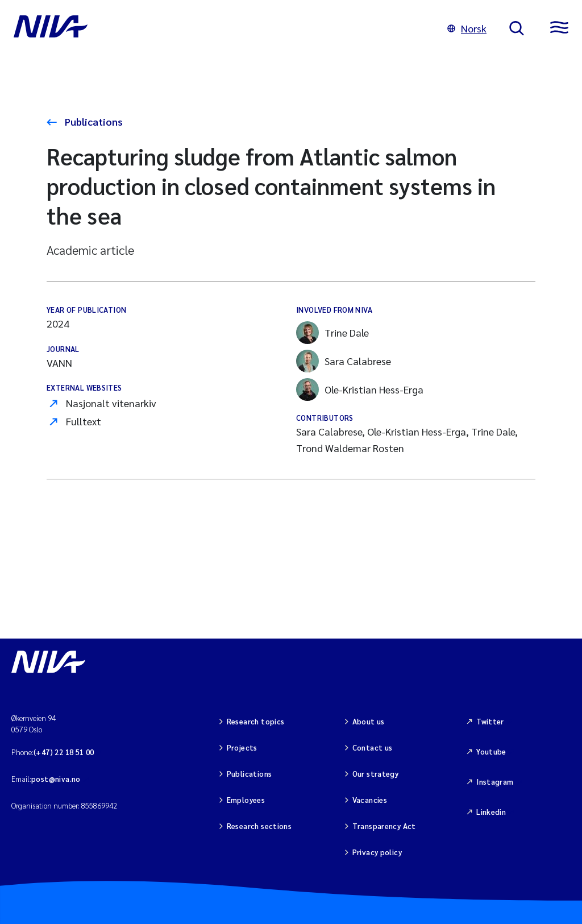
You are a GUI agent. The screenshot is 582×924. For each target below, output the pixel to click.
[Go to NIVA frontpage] (219, 28)
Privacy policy (377, 852)
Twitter (490, 721)
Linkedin (491, 812)
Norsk (467, 28)
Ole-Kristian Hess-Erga (360, 390)
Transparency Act (384, 826)
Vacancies (370, 800)
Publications (93, 121)
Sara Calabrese (344, 361)
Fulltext (84, 421)
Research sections (259, 826)
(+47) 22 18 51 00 (64, 752)
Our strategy (376, 774)
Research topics (256, 721)
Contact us (373, 747)
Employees (246, 800)
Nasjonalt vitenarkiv (111, 403)
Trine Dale (332, 333)
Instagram (495, 782)
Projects (242, 747)
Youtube (491, 751)
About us (369, 721)
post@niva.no (56, 779)
